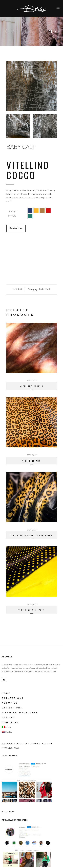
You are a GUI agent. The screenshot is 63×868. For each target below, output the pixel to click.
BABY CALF (21, 147)
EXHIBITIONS (12, 708)
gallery (8, 717)
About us (10, 703)
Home (6, 693)
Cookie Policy (41, 744)
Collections (13, 698)
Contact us (16, 228)
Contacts (10, 722)
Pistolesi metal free (20, 713)
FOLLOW (8, 812)
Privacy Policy (15, 744)
